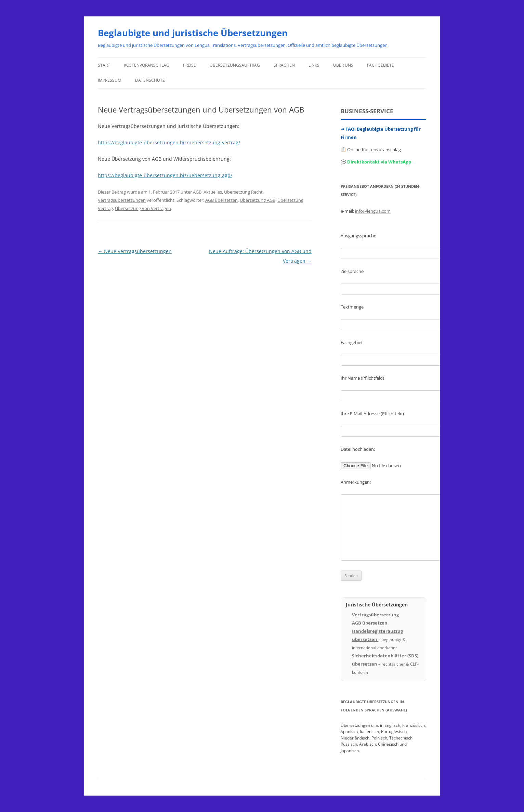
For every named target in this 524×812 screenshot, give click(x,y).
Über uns (343, 65)
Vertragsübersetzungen (122, 200)
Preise (189, 65)
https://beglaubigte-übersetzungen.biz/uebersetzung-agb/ (165, 175)
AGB (197, 192)
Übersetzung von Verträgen (143, 208)
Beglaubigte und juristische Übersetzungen (193, 33)
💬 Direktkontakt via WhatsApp (376, 162)
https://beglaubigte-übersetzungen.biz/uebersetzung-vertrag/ (169, 142)
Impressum (110, 80)
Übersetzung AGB (258, 200)
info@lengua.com (373, 211)
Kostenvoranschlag (147, 65)
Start (104, 65)
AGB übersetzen (221, 200)
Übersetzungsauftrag (235, 65)
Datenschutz (150, 80)
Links (314, 65)
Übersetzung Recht (243, 192)
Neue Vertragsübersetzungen (135, 251)
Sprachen (284, 65)
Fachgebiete (381, 65)
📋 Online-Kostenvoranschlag (371, 149)
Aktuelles (213, 192)
